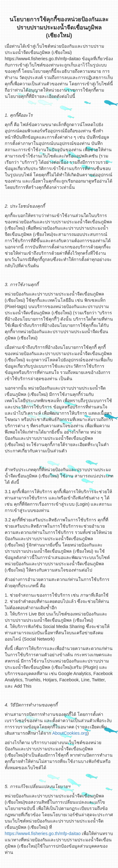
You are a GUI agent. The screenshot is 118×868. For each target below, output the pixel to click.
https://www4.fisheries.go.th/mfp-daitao (43, 833)
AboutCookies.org (70, 733)
